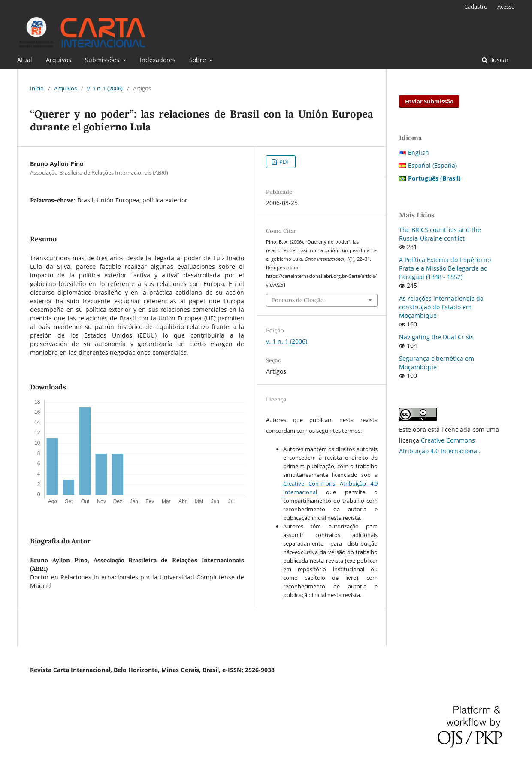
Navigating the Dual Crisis (436, 337)
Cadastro (476, 6)
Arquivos (59, 60)
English (419, 152)
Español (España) (432, 165)
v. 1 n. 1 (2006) (105, 88)
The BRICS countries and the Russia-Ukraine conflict (440, 234)
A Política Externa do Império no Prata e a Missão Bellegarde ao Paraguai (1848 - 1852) (445, 268)
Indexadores (158, 60)
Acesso (506, 6)
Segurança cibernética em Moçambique (437, 363)
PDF (284, 162)
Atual (25, 60)
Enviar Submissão (429, 101)
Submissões (103, 60)
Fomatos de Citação (298, 300)
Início (37, 88)
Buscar (495, 60)
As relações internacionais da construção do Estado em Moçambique (441, 307)
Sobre (198, 60)
